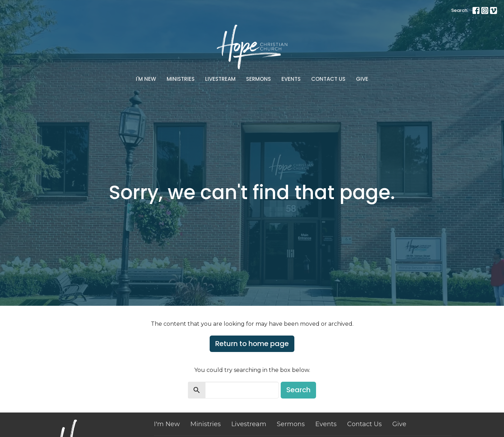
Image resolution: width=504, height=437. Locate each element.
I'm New (146, 79)
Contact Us (328, 79)
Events (291, 79)
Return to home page (252, 344)
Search (459, 10)
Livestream (220, 79)
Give (362, 79)
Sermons (258, 79)
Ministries (181, 79)
